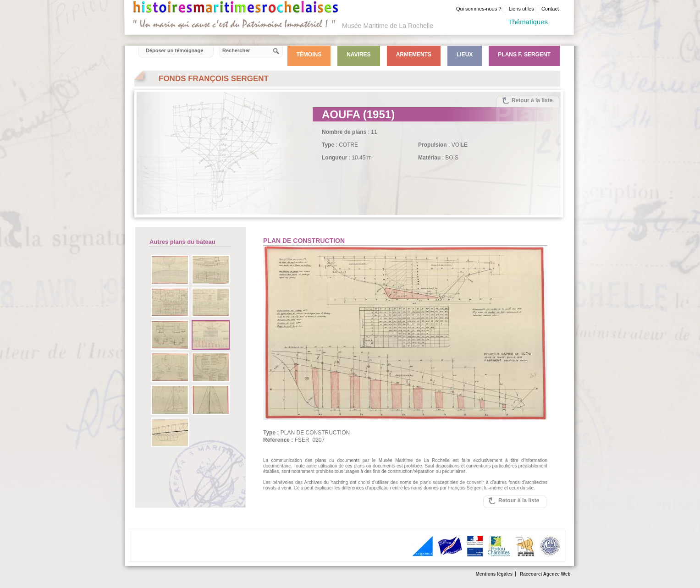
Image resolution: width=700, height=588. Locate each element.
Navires (358, 55)
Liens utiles (521, 9)
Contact (550, 9)
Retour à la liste (532, 100)
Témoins (309, 55)
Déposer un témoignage (174, 50)
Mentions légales (494, 574)
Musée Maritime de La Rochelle (388, 26)
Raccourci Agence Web (545, 574)
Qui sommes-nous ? (479, 9)
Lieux (465, 55)
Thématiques (528, 22)
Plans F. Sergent (524, 55)
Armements (414, 55)
